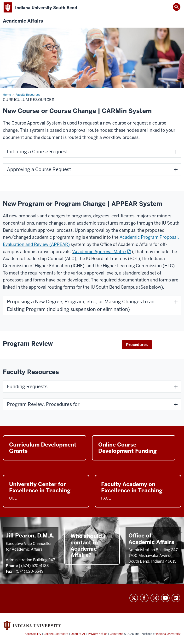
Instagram (155, 598)
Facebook (144, 598)
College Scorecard (56, 634)
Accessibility (33, 634)
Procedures (137, 345)
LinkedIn (176, 598)
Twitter (134, 598)
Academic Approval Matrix (100, 252)
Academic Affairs (23, 21)
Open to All (78, 634)
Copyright (116, 634)
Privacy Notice (98, 634)
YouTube (165, 598)
